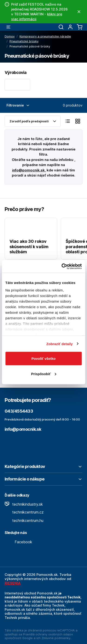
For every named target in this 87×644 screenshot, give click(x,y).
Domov (10, 36)
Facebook (18, 542)
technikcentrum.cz (24, 512)
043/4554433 (19, 411)
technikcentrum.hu (24, 521)
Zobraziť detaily (60, 344)
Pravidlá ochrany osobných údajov (48, 634)
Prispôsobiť (44, 374)
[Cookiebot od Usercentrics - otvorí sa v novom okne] (62, 266)
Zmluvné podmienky (56, 638)
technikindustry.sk (24, 504)
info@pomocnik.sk (28, 170)
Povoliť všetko (44, 359)
